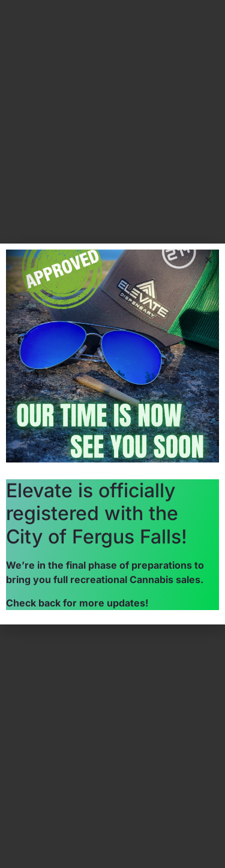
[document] (112, 434)
